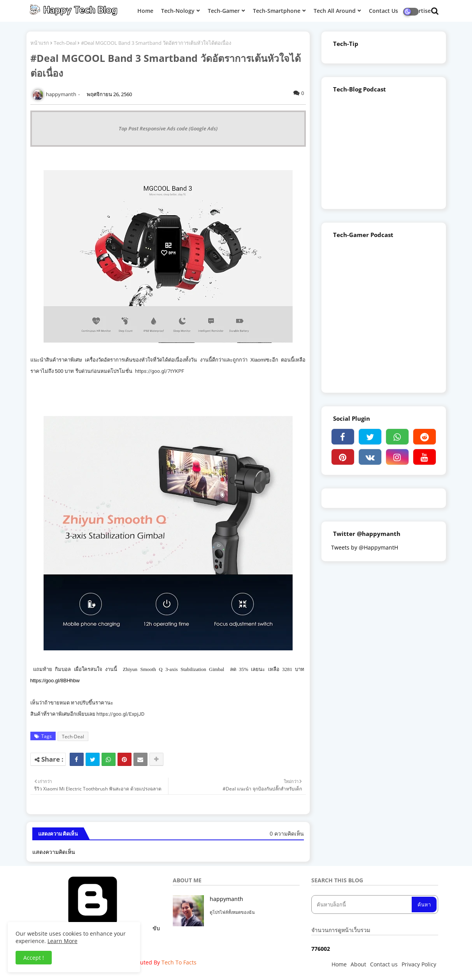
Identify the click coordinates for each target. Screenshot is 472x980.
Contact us (384, 964)
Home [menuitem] (145, 11)
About (358, 964)
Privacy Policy (419, 964)
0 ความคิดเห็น (287, 833)
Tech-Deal (65, 43)
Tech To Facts (179, 962)
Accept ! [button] (34, 958)
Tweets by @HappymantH (365, 547)
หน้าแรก (40, 43)
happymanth (226, 899)
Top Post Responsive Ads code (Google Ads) (168, 128)
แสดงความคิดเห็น (54, 852)
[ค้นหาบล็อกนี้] (362, 904)
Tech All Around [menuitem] (335, 11)
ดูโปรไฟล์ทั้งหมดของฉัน (232, 912)
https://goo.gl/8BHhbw (55, 681)
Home (339, 964)
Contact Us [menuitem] (383, 11)
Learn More (62, 941)
